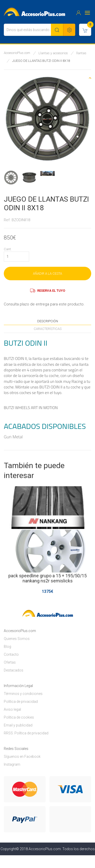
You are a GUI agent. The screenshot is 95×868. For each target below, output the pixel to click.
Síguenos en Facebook (22, 757)
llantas (81, 53)
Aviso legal (12, 709)
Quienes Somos (17, 639)
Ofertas (10, 662)
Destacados (14, 670)
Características (48, 329)
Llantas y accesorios (53, 53)
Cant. (8, 249)
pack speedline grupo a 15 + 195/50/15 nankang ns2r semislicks (48, 578)
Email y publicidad (18, 725)
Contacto (11, 654)
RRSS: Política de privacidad (26, 733)
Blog (7, 647)
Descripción (48, 321)
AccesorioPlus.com (17, 53)
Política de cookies (19, 717)
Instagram (12, 764)
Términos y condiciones (23, 694)
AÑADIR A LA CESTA (48, 274)
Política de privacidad (21, 702)
